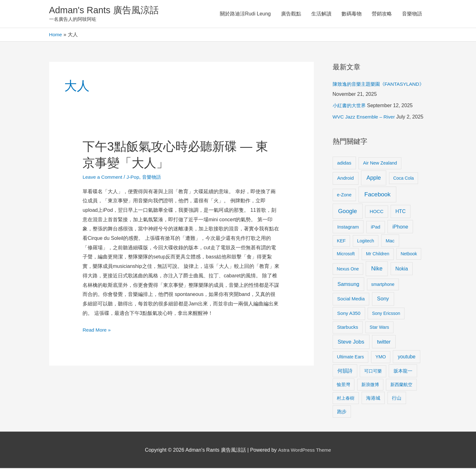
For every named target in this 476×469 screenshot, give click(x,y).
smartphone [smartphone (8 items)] (383, 285)
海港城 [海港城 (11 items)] (373, 399)
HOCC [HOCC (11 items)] (376, 212)
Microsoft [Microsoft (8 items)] (346, 255)
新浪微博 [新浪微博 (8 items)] (370, 385)
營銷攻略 (382, 14)
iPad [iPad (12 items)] (376, 228)
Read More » (97, 330)
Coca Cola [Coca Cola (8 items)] (403, 179)
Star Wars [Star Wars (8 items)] (379, 328)
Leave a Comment (103, 178)
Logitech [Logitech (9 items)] (365, 241)
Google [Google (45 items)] (347, 212)
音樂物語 (412, 14)
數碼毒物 (352, 14)
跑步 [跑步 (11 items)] (342, 412)
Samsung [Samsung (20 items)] (348, 285)
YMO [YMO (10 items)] (381, 357)
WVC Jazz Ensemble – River (365, 118)
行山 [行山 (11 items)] (397, 399)
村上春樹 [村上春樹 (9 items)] (346, 399)
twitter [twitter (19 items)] (384, 342)
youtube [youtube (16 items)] (407, 357)
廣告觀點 (291, 14)
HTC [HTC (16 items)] (400, 212)
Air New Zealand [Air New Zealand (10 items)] (380, 164)
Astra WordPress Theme (304, 451)
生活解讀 (321, 14)
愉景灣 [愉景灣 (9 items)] (343, 385)
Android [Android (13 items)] (345, 179)
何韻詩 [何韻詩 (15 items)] (345, 372)
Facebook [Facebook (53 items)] (377, 195)
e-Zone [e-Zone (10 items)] (344, 195)
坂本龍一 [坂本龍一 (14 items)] (403, 372)
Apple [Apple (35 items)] (374, 179)
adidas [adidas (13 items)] (344, 163)
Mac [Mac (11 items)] (390, 241)
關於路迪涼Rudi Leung (245, 14)
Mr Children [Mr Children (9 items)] (378, 255)
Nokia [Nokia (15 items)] (402, 270)
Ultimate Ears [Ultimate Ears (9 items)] (350, 357)
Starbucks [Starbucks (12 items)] (348, 328)
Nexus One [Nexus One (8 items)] (348, 270)
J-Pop (135, 178)
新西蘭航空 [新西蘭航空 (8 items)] (401, 385)
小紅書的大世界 (350, 106)
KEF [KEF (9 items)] (341, 241)
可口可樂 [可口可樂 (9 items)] (373, 372)
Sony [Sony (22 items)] (383, 300)
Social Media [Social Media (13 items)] (351, 300)
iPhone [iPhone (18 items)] (400, 228)
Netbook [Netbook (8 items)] (409, 255)
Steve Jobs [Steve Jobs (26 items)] (351, 342)
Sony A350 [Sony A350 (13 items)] (349, 314)
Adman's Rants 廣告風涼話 (106, 11)
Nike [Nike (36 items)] (377, 269)
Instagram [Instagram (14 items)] (348, 228)
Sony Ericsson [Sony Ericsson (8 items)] (386, 314)
